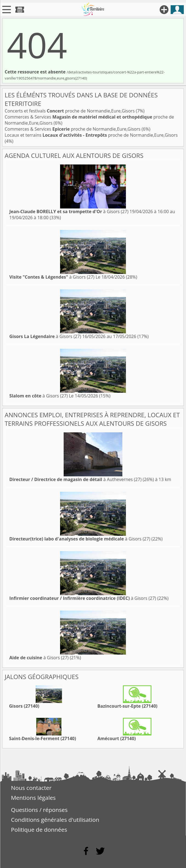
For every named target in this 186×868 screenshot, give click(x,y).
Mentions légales (33, 798)
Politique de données (39, 829)
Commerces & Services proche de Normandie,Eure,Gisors (73, 129)
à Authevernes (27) (75, 479)
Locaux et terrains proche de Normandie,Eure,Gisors (91, 135)
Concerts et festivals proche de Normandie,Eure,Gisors (70, 111)
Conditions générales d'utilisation (55, 820)
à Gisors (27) (69, 211)
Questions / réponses (39, 810)
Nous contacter (31, 788)
